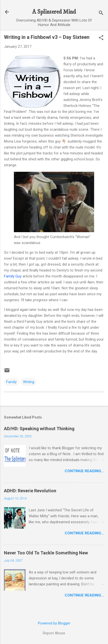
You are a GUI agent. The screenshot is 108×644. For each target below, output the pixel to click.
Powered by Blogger (54, 623)
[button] (101, 38)
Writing (29, 382)
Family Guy (13, 276)
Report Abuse (54, 633)
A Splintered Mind (54, 12)
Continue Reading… (84, 471)
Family (11, 382)
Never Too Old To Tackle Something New (46, 553)
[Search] (101, 13)
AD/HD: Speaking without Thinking (39, 429)
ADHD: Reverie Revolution (30, 491)
